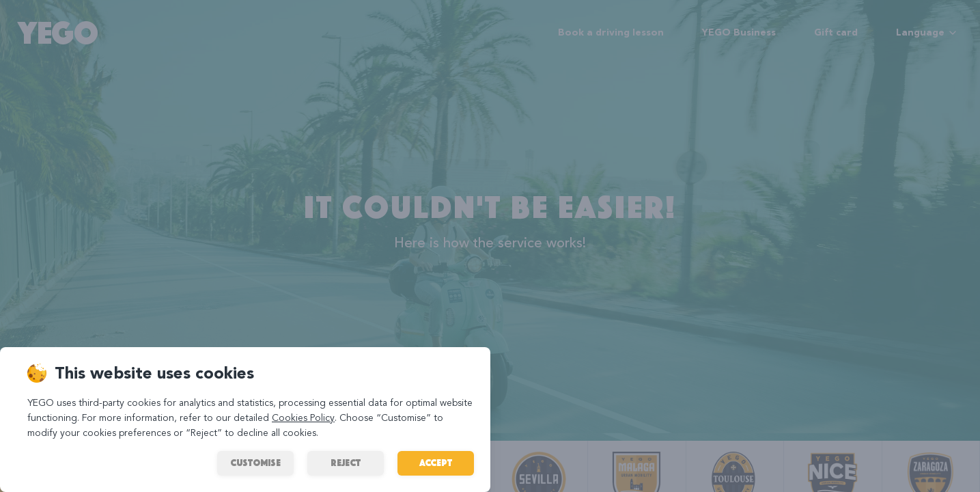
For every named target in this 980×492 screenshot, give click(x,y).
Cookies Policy (303, 418)
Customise (255, 463)
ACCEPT (436, 463)
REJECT (346, 463)
